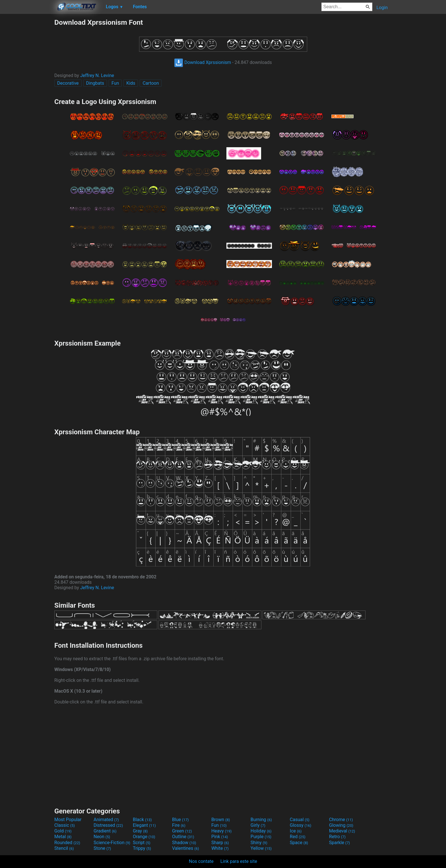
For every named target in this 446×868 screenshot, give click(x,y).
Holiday (261, 831)
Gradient (105, 831)
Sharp (220, 843)
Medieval (342, 831)
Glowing (341, 825)
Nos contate (201, 861)
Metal (63, 837)
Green (182, 831)
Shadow (184, 843)
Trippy (142, 848)
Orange (144, 837)
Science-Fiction (112, 843)
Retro (337, 837)
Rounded (67, 843)
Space (299, 843)
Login (382, 8)
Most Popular (68, 820)
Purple (261, 837)
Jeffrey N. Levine (97, 75)
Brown (221, 820)
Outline (183, 837)
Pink (220, 837)
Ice (296, 831)
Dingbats (95, 83)
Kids (131, 83)
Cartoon (151, 83)
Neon (102, 837)
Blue (180, 820)
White (220, 848)
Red (298, 837)
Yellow (261, 848)
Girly (258, 825)
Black (142, 820)
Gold (63, 831)
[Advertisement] (27, 103)
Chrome (341, 820)
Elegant (144, 825)
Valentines (186, 848)
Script (142, 843)
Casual (300, 820)
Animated (106, 820)
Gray (140, 831)
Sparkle (339, 843)
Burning (261, 820)
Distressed (108, 825)
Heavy (221, 831)
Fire (179, 825)
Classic (65, 825)
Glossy (301, 825)
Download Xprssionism (203, 62)
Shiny (259, 843)
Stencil (64, 848)
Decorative (68, 83)
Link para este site (239, 861)
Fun (115, 83)
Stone (102, 848)
